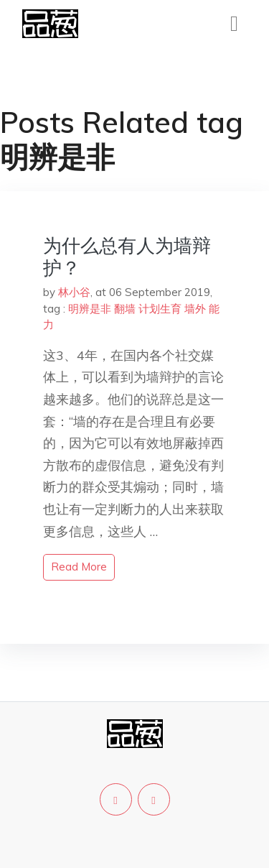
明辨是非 (90, 309)
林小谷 (74, 292)
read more (79, 567)
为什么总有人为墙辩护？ (127, 257)
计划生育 (160, 309)
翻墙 (125, 309)
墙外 (195, 309)
